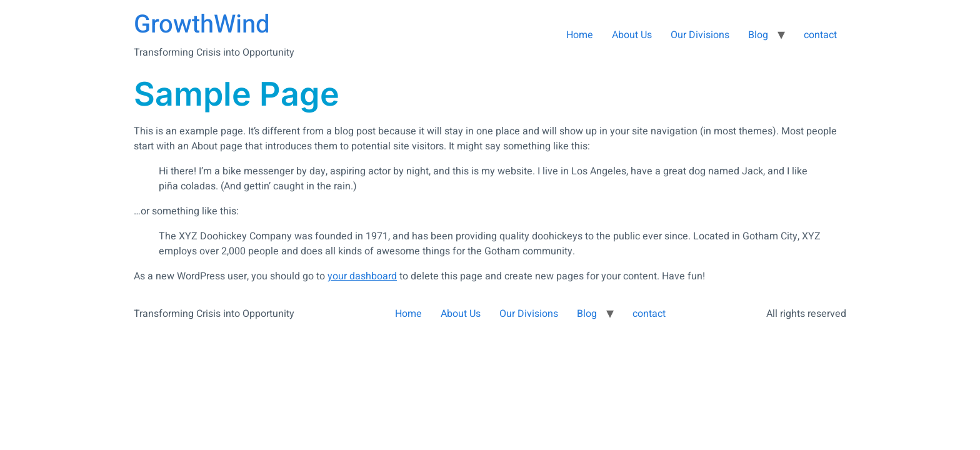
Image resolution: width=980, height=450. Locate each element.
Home (580, 35)
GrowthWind (202, 25)
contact (820, 35)
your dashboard (362, 276)
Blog (758, 35)
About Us (632, 35)
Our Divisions (700, 35)
